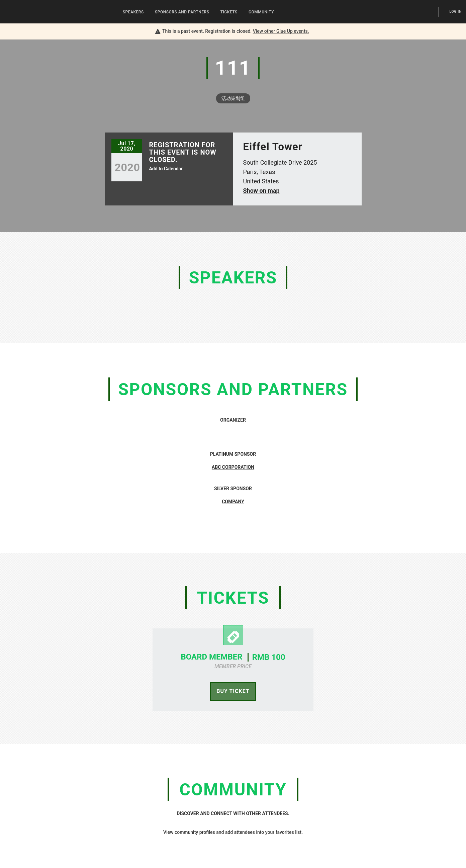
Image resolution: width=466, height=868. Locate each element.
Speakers (133, 12)
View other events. (281, 31)
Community (261, 12)
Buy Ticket (233, 691)
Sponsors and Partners (182, 12)
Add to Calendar (166, 169)
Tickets (229, 12)
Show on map (261, 191)
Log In (455, 12)
